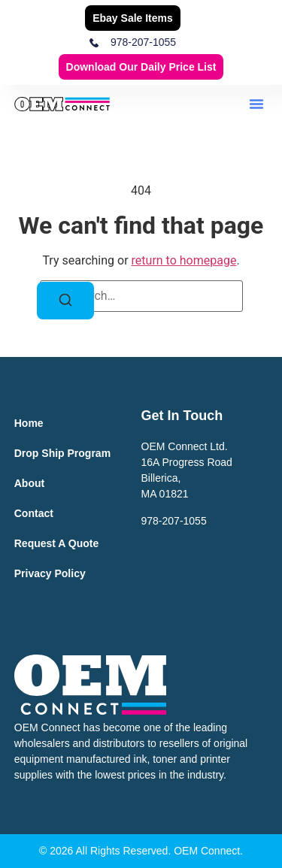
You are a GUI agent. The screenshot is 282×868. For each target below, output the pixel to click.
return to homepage (184, 260)
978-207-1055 (174, 521)
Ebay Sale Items (133, 18)
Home (29, 423)
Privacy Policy (50, 573)
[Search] (65, 301)
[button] (256, 104)
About (29, 483)
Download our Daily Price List (141, 67)
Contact (34, 513)
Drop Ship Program (62, 453)
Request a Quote (57, 543)
